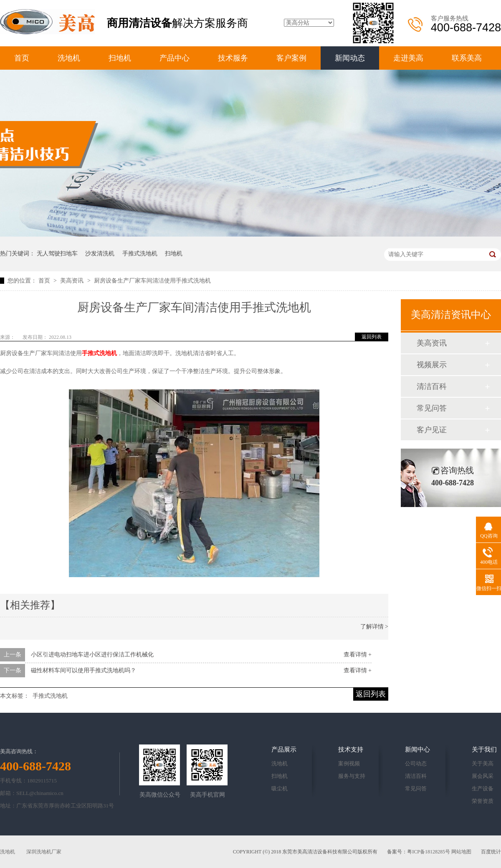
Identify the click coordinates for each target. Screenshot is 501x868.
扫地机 (120, 58)
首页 (22, 58)
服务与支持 (352, 776)
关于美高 (483, 763)
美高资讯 (73, 281)
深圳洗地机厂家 (44, 852)
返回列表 (372, 337)
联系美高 (467, 58)
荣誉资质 (483, 801)
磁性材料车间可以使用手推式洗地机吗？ (83, 670)
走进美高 (408, 58)
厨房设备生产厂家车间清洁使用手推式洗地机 (152, 281)
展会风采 (483, 776)
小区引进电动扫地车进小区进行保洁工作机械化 (92, 655)
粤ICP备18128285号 (429, 852)
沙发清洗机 (100, 254)
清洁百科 (432, 386)
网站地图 (461, 852)
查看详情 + (358, 655)
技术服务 (233, 58)
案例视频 (349, 763)
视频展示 (432, 365)
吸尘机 (280, 789)
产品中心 (175, 58)
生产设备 (483, 789)
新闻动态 (350, 58)
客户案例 (291, 58)
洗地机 (69, 58)
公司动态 (416, 763)
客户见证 (432, 430)
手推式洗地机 (140, 254)
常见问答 (432, 408)
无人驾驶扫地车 (57, 254)
